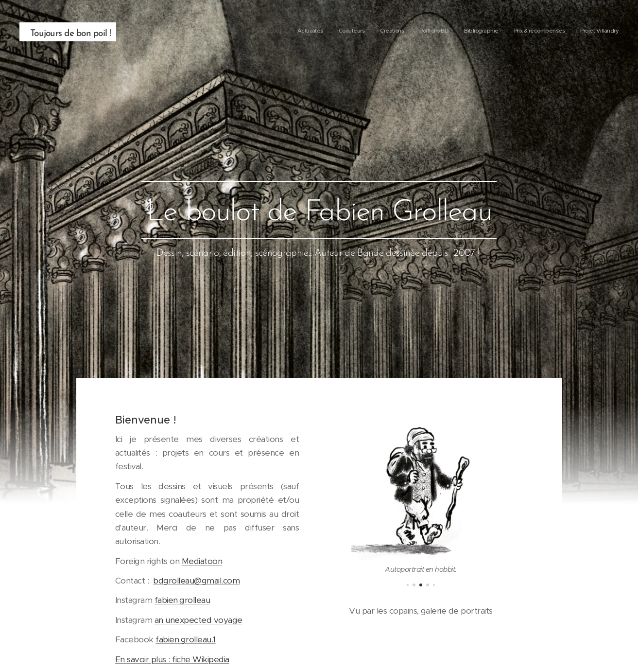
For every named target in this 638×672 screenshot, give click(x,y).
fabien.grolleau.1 (185, 639)
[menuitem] (512, 32)
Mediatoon (201, 561)
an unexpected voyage (198, 619)
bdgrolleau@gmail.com (196, 581)
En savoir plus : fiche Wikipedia (172, 659)
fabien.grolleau (182, 600)
